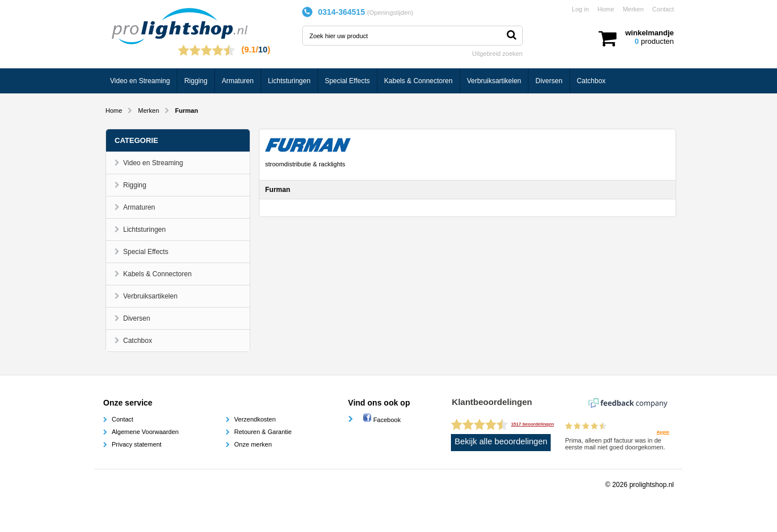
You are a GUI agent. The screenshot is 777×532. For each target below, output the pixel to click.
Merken (633, 9)
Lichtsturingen (289, 81)
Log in (580, 9)
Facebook (382, 420)
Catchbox (591, 81)
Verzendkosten (255, 419)
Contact (663, 9)
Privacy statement (137, 444)
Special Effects (347, 81)
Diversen (549, 81)
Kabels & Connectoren (418, 81)
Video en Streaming (140, 81)
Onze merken (253, 444)
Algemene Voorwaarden (145, 432)
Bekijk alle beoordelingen (501, 441)
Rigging (196, 81)
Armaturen (238, 81)
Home (606, 9)
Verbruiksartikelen (494, 81)
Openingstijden (390, 13)
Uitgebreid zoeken (497, 54)
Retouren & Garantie (263, 432)
